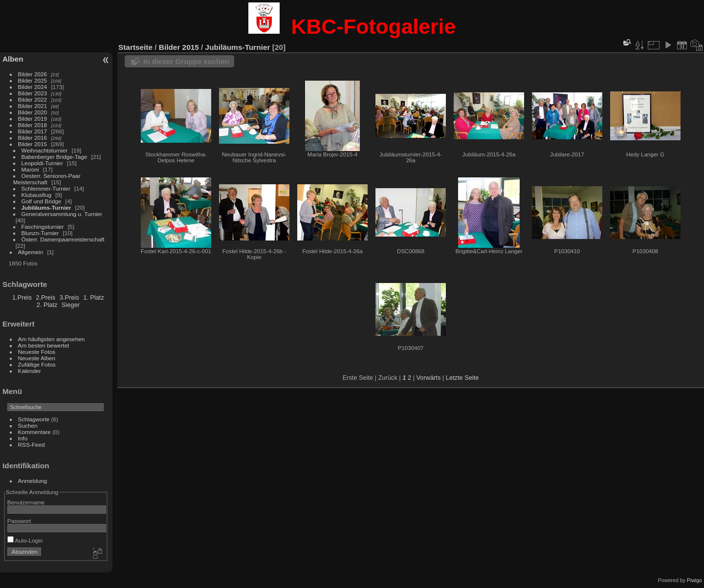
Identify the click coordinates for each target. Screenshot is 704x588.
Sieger (71, 305)
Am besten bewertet (44, 345)
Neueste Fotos (37, 352)
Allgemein (31, 252)
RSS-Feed (32, 445)
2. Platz (47, 305)
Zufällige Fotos (37, 364)
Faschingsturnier (43, 227)
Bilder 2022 (33, 99)
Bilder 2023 (33, 93)
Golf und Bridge (42, 201)
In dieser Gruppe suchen (186, 61)
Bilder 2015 (33, 144)
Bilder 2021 (33, 106)
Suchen (28, 425)
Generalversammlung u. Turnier (62, 214)
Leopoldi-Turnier (42, 163)
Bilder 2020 (33, 112)
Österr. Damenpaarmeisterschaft (63, 239)
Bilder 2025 (33, 80)
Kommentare (34, 432)
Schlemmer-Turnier (46, 188)
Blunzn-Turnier (40, 233)
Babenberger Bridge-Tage (55, 157)
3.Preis (69, 297)
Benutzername (26, 502)
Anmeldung (33, 481)
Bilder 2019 (33, 119)
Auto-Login (25, 540)
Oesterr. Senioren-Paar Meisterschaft (47, 179)
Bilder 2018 (33, 125)
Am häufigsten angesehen (52, 339)
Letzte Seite (462, 378)
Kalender (30, 371)
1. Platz (94, 297)
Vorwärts (429, 378)
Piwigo (694, 580)
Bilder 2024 (33, 87)
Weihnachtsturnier (45, 150)
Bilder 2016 (33, 138)
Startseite (135, 47)
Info (23, 438)
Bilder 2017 (33, 131)
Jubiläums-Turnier (46, 207)
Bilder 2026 (33, 74)
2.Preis (45, 297)
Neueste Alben (37, 358)
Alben (13, 59)
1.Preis (22, 297)
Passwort (19, 521)
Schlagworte (34, 419)
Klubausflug (37, 195)
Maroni (30, 169)
